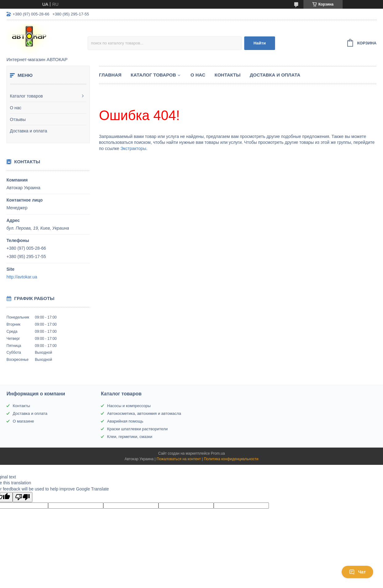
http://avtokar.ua (22, 277)
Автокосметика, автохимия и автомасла (144, 413)
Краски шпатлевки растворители (137, 429)
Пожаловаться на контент (179, 459)
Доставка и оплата (29, 131)
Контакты (228, 75)
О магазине (23, 421)
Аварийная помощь (125, 421)
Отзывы (18, 119)
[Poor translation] (23, 497)
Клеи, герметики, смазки (130, 437)
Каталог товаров (26, 96)
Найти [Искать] (260, 43)
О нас (16, 108)
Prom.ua (218, 453)
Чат (357, 572)
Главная (110, 75)
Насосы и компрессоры (129, 406)
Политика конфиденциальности (231, 459)
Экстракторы (133, 148)
